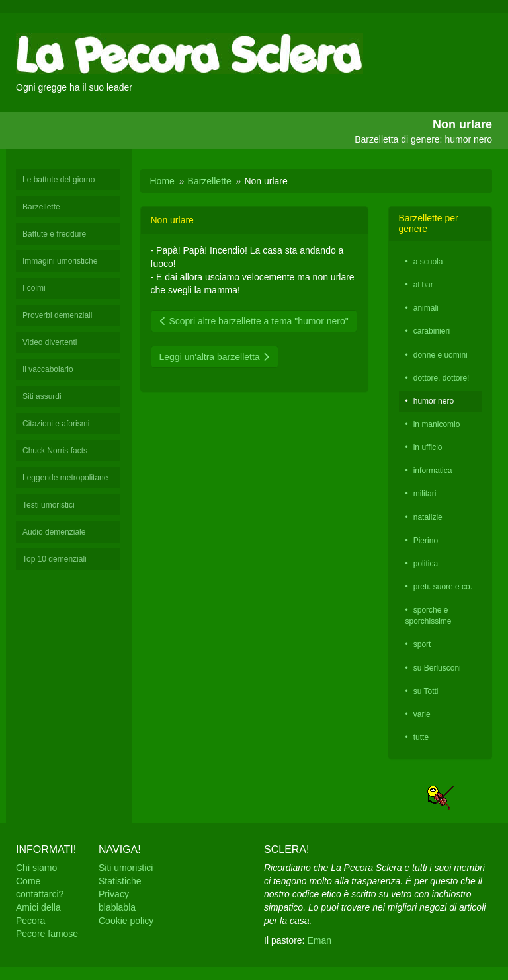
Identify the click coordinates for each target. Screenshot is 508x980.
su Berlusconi (437, 668)
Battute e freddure (54, 234)
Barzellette (41, 207)
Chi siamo (36, 868)
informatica (433, 471)
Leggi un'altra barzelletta (215, 357)
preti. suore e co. (443, 587)
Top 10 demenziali (55, 559)
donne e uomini (441, 355)
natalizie (428, 517)
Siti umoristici (126, 868)
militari (425, 494)
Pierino (426, 541)
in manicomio (437, 424)
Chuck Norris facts (55, 451)
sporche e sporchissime (429, 616)
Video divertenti (50, 342)
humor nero (434, 401)
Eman (319, 940)
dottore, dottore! (442, 378)
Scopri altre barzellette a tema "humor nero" (254, 321)
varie (422, 714)
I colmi (34, 288)
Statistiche (120, 881)
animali (426, 308)
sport (422, 644)
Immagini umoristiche (60, 261)
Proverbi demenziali (57, 315)
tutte (421, 737)
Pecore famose (47, 934)
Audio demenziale (54, 532)
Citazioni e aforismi (56, 424)
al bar (423, 285)
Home (162, 181)
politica (426, 564)
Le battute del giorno (59, 180)
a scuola (428, 262)
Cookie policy (126, 921)
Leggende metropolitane (65, 478)
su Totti (426, 691)
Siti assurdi (42, 396)
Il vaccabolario (48, 369)
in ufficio (428, 447)
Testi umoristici (49, 505)
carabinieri (432, 331)
